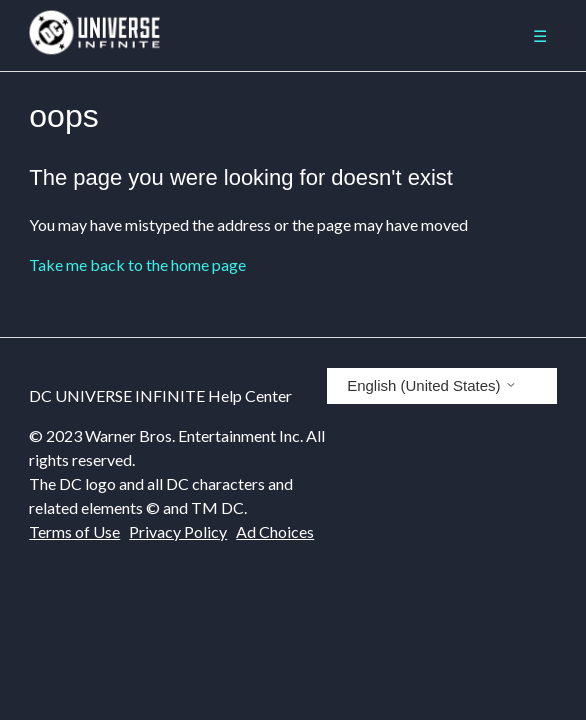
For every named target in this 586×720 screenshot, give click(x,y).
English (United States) (432, 385)
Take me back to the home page (137, 264)
